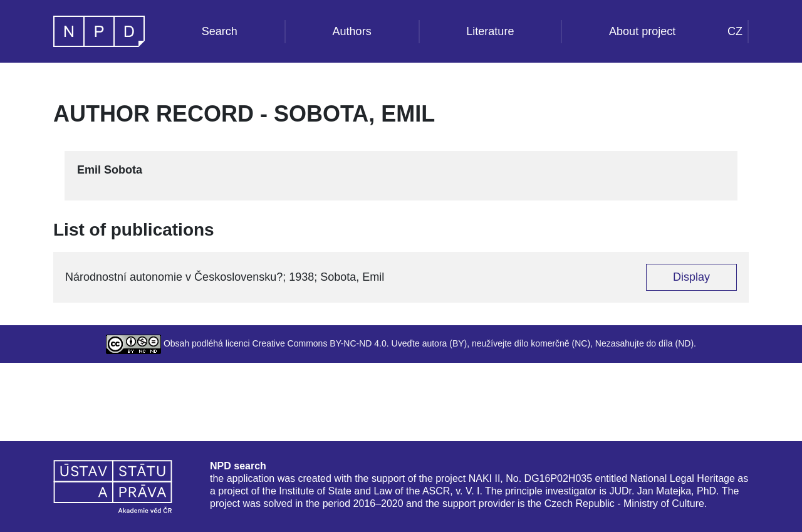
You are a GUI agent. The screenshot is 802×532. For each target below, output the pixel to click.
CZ (735, 31)
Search (220, 31)
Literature (490, 31)
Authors (352, 31)
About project (642, 31)
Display (691, 277)
